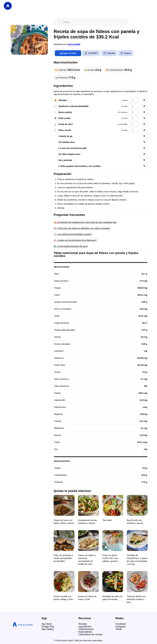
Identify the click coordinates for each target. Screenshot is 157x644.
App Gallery (48, 629)
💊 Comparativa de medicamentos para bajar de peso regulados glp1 (85, 222)
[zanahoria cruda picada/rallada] (134, 106)
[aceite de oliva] (134, 124)
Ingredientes (85, 627)
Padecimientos (86, 629)
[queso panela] (134, 112)
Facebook (121, 624)
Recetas (83, 624)
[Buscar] (94, 22)
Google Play (48, 627)
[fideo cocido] (134, 130)
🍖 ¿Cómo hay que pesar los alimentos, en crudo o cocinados (82, 228)
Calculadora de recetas (91, 634)
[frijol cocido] (134, 118)
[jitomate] (134, 100)
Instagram (121, 627)
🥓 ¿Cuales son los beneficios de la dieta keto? (75, 240)
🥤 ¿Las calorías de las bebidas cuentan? (73, 234)
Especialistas (85, 632)
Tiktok (119, 629)
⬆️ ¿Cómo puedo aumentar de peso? (71, 246)
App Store (47, 624)
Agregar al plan (68, 53)
